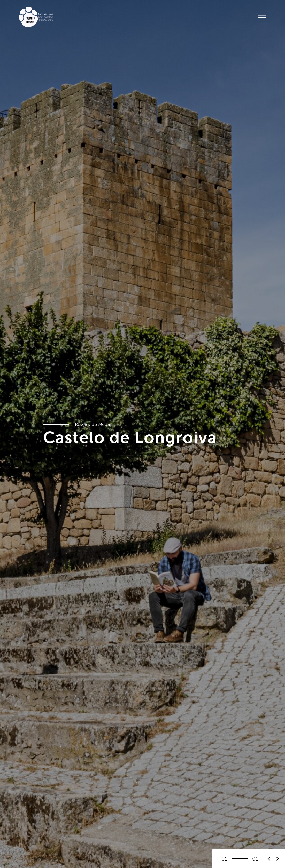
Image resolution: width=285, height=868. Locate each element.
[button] (278, 859)
